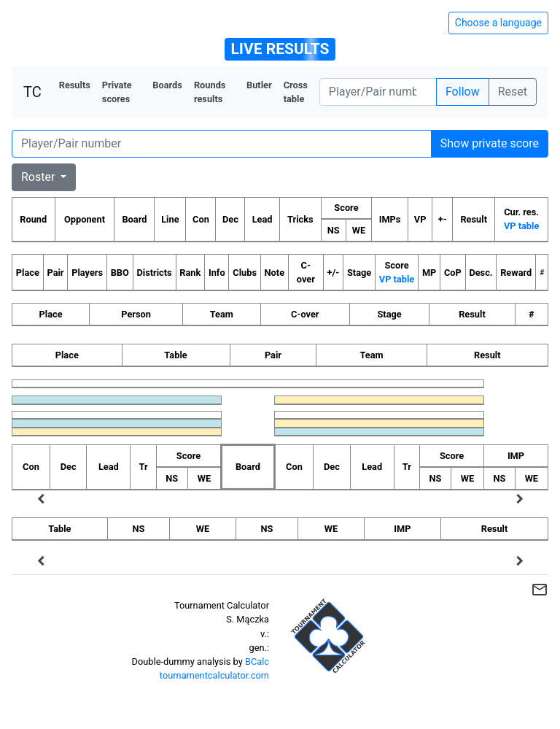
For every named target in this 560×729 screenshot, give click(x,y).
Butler (259, 85)
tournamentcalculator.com (214, 675)
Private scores (117, 92)
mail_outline (540, 590)
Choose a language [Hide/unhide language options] (498, 23)
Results (75, 85)
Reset (513, 92)
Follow (463, 92)
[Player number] (378, 92)
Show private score (490, 143)
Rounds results (210, 92)
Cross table (296, 92)
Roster (39, 177)
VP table (521, 226)
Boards (167, 85)
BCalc (257, 661)
